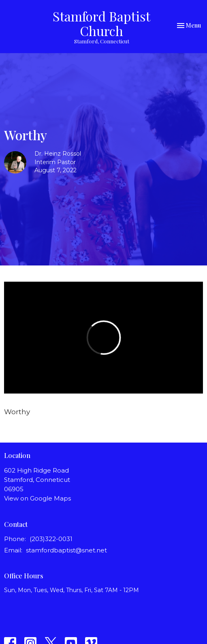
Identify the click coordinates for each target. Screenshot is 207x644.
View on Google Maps (37, 498)
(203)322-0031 (51, 539)
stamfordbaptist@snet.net (66, 550)
